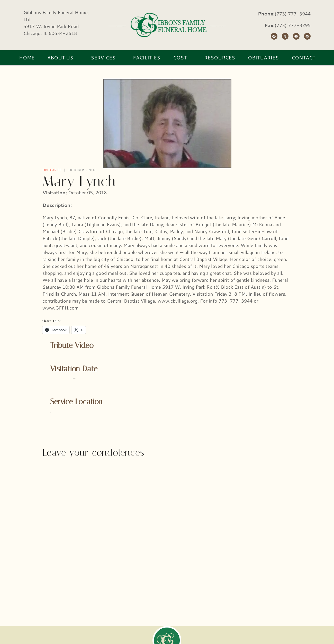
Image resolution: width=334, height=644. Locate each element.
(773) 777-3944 (293, 14)
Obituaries (52, 170)
